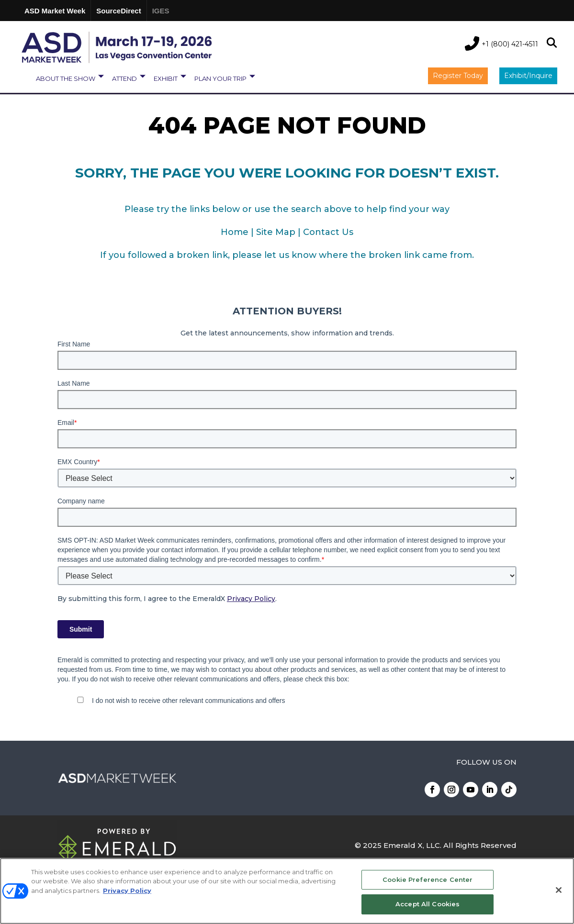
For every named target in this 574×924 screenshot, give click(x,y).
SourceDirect (118, 11)
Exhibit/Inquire (528, 76)
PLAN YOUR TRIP (220, 78)
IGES (161, 11)
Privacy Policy (251, 599)
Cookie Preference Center (428, 879)
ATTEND (124, 78)
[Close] (559, 890)
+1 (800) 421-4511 (510, 44)
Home (235, 232)
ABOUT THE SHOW (66, 78)
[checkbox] (287, 702)
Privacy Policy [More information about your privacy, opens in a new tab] (127, 891)
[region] (287, 891)
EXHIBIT (166, 78)
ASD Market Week (55, 11)
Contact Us (328, 232)
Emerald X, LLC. (412, 845)
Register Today (458, 76)
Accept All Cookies (428, 904)
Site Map (276, 232)
